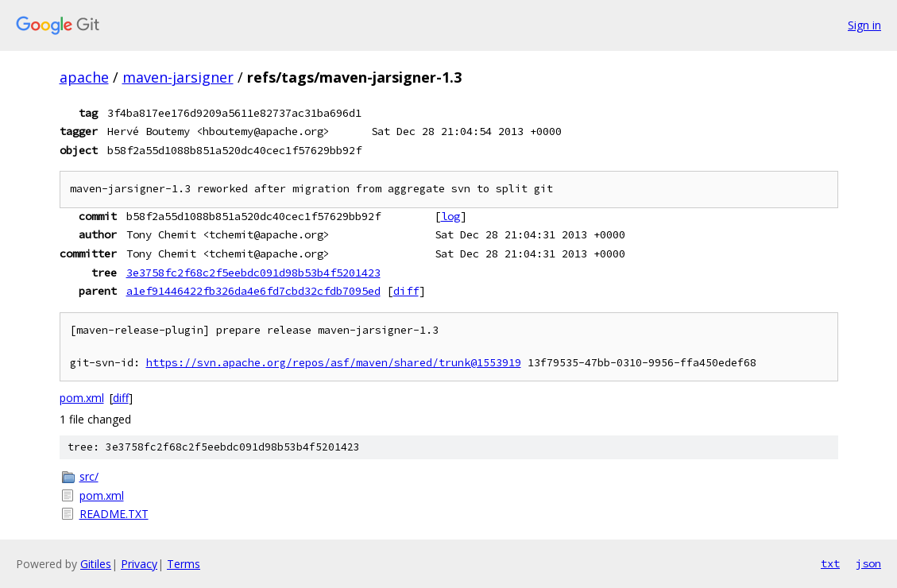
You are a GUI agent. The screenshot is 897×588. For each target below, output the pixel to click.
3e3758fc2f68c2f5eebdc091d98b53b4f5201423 (253, 273)
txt (830, 563)
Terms (184, 564)
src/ (89, 476)
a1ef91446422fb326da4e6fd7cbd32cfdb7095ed (253, 291)
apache (84, 77)
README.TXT (114, 514)
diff (406, 291)
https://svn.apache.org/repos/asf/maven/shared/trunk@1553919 (334, 363)
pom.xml (82, 398)
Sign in (864, 25)
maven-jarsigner (178, 77)
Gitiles (96, 564)
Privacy (139, 564)
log (450, 216)
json (868, 563)
